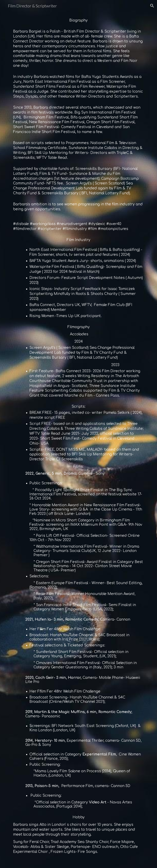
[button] (152, 6)
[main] (78, 440)
